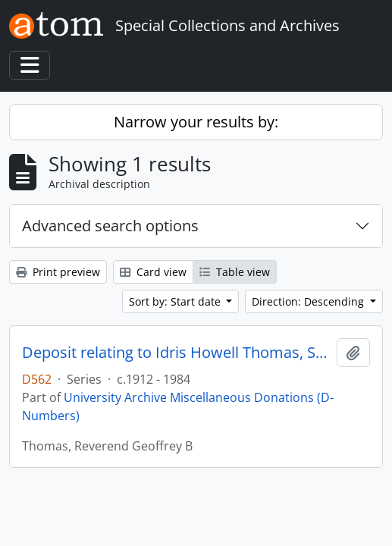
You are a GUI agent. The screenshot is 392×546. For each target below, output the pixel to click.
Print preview (58, 272)
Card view (153, 272)
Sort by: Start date (176, 301)
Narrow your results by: (196, 122)
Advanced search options (110, 226)
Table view (235, 272)
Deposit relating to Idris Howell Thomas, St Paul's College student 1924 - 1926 (176, 353)
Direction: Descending (309, 301)
